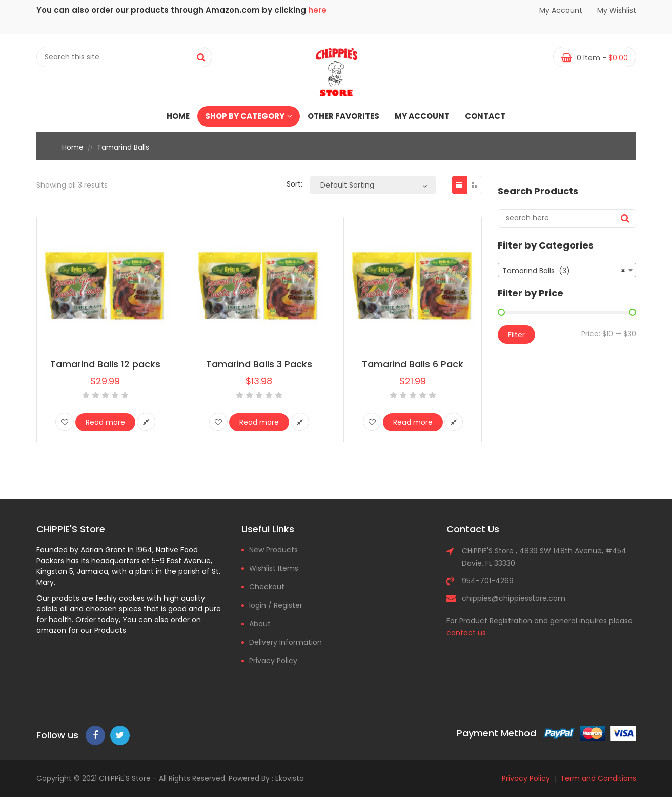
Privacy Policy (273, 661)
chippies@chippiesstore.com (514, 598)
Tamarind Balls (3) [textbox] (564, 271)
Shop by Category (249, 116)
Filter (516, 335)
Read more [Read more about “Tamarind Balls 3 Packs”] (259, 422)
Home (178, 116)
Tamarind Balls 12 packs (105, 364)
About (260, 624)
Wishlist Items (274, 568)
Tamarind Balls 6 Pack (413, 364)
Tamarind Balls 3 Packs (259, 364)
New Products (273, 550)
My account (422, 116)
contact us (466, 633)
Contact (485, 116)
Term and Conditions (598, 778)
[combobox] (567, 270)
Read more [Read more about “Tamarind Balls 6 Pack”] (413, 422)
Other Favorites (343, 116)
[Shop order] (373, 185)
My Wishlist (615, 10)
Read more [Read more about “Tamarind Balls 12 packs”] (105, 422)
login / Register (276, 605)
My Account (561, 10)
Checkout (267, 587)
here (317, 10)
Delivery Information (286, 642)
